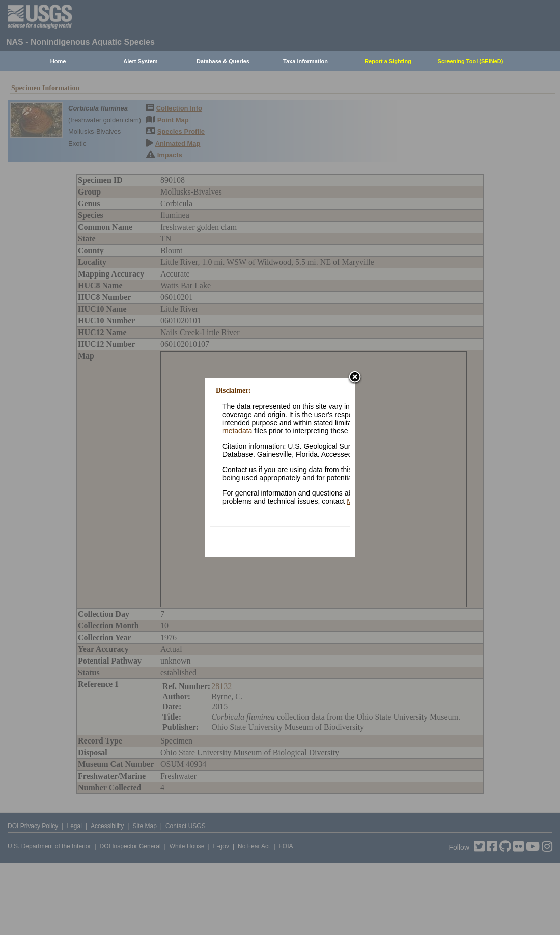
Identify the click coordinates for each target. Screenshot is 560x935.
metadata (237, 431)
